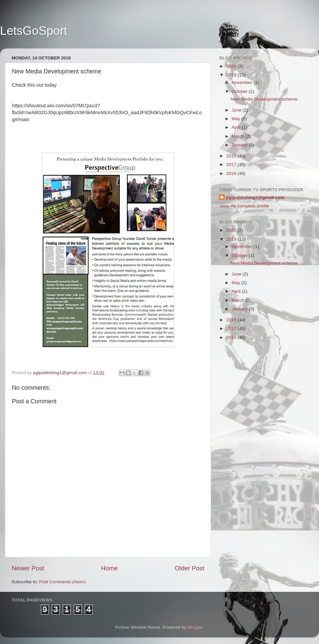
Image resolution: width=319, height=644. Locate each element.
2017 (232, 164)
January (240, 145)
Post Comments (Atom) (62, 582)
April (237, 127)
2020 (232, 66)
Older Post (190, 568)
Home (109, 568)
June (237, 110)
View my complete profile (244, 206)
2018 (232, 156)
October (240, 91)
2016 (232, 173)
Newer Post (28, 568)
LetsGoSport (34, 31)
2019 (232, 75)
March (238, 136)
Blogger (195, 627)
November (243, 82)
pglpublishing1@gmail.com (255, 197)
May (236, 119)
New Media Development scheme (264, 99)
